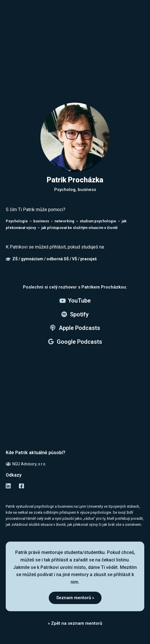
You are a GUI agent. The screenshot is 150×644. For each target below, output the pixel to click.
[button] (75, 598)
